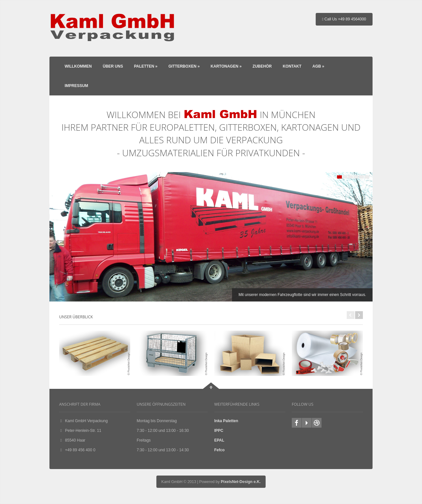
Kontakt (292, 66)
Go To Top (211, 386)
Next (359, 315)
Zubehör (262, 66)
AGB (318, 66)
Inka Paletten (226, 421)
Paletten (146, 66)
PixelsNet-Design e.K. (241, 482)
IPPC (219, 431)
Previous (351, 315)
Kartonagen (226, 66)
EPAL (219, 440)
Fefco (219, 450)
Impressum (76, 86)
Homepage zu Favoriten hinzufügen (317, 423)
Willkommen (78, 66)
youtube (307, 423)
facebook (297, 423)
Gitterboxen (184, 66)
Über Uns (113, 66)
